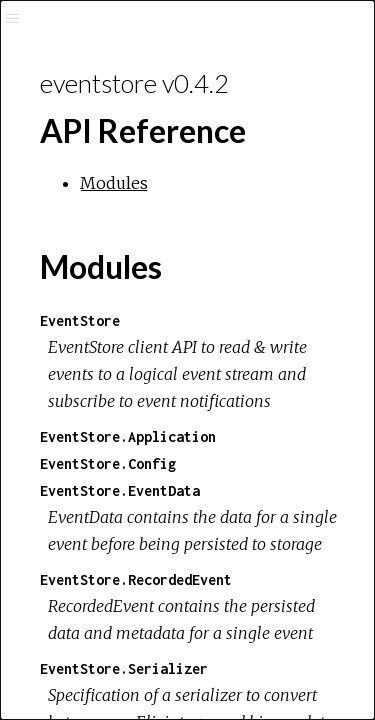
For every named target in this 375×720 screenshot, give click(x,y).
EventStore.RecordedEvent (136, 579)
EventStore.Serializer (124, 668)
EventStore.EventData (120, 490)
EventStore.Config (108, 463)
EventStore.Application (128, 436)
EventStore (80, 320)
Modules (114, 183)
